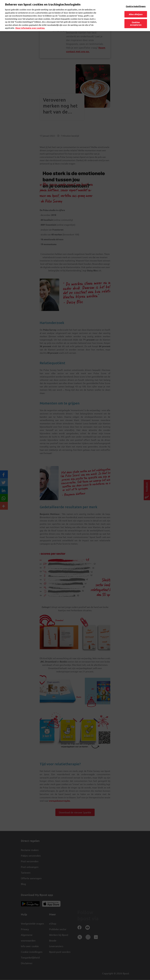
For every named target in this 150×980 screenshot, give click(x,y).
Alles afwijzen (136, 9)
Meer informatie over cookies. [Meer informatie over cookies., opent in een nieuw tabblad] (30, 23)
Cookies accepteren (136, 18)
